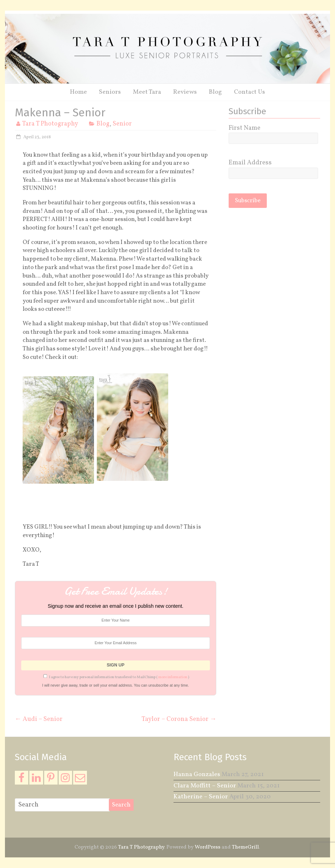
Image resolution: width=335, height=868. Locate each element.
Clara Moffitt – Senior (205, 786)
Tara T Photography (50, 124)
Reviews (185, 92)
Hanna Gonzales (197, 774)
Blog (215, 92)
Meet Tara (147, 92)
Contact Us (249, 92)
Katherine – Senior (201, 797)
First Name (245, 128)
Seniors (110, 92)
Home (78, 92)
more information (173, 677)
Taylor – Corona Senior (179, 719)
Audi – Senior (39, 719)
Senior (122, 124)
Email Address (250, 163)
